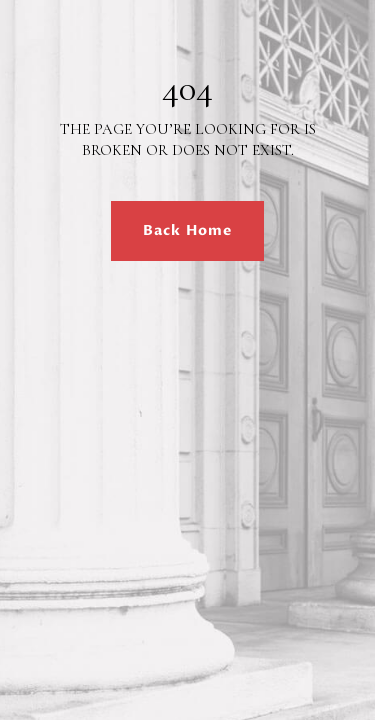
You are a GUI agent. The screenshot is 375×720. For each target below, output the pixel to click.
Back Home (187, 230)
